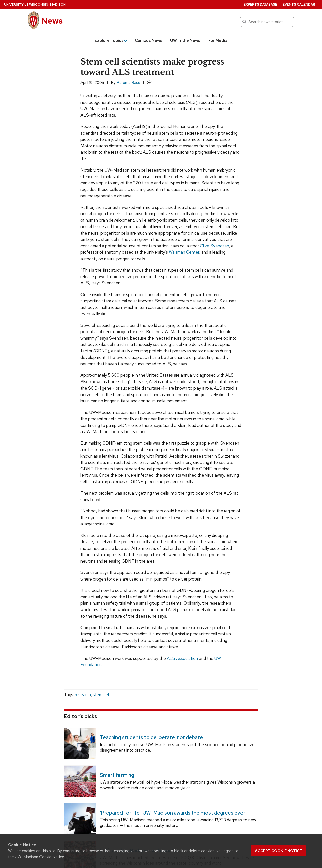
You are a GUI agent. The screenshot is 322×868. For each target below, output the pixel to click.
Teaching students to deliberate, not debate (151, 737)
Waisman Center (184, 252)
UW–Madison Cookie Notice (39, 857)
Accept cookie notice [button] (278, 851)
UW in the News (185, 40)
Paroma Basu (128, 83)
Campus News (149, 40)
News (52, 21)
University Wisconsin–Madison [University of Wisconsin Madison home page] (35, 4)
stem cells (102, 695)
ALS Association (182, 658)
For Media (218, 40)
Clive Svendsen (215, 246)
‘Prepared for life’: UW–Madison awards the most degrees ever (173, 813)
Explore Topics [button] (111, 40)
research (83, 695)
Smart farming (117, 775)
